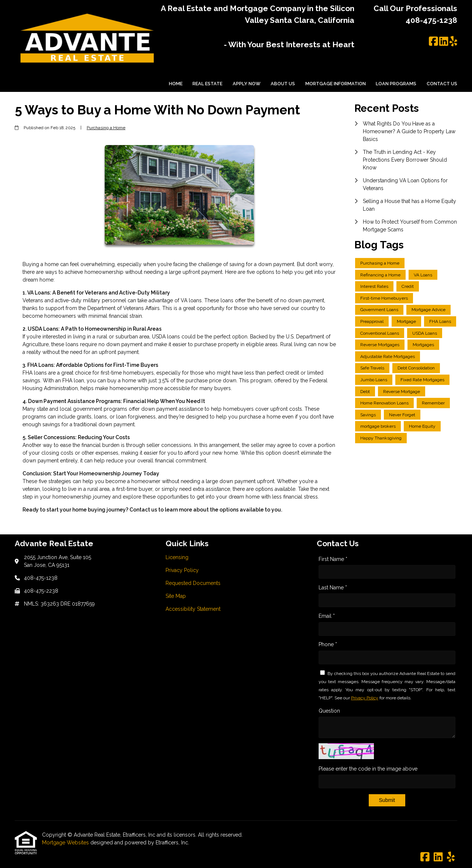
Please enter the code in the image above (368, 769)
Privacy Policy (365, 698)
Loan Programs (396, 84)
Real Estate (207, 84)
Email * (327, 616)
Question (329, 711)
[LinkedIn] (444, 42)
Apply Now (247, 84)
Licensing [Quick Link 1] (177, 557)
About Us (283, 84)
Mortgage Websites (66, 843)
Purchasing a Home (106, 128)
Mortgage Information (336, 84)
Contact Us (442, 84)
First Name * (333, 559)
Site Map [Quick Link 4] (176, 596)
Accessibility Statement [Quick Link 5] (193, 609)
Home (176, 84)
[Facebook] (433, 42)
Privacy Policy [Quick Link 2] (182, 570)
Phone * (328, 644)
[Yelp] (453, 42)
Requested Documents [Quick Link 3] (193, 583)
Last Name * (333, 588)
